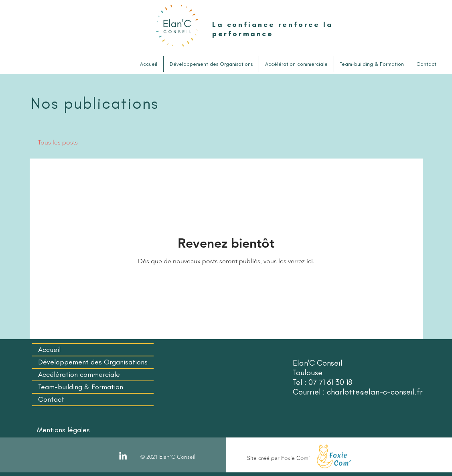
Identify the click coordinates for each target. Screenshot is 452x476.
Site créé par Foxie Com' (279, 458)
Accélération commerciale (79, 374)
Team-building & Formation (81, 387)
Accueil (49, 350)
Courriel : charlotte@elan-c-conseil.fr (358, 392)
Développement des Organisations (93, 362)
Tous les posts (58, 142)
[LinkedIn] (123, 456)
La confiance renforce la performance (273, 29)
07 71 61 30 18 (330, 382)
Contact (51, 399)
